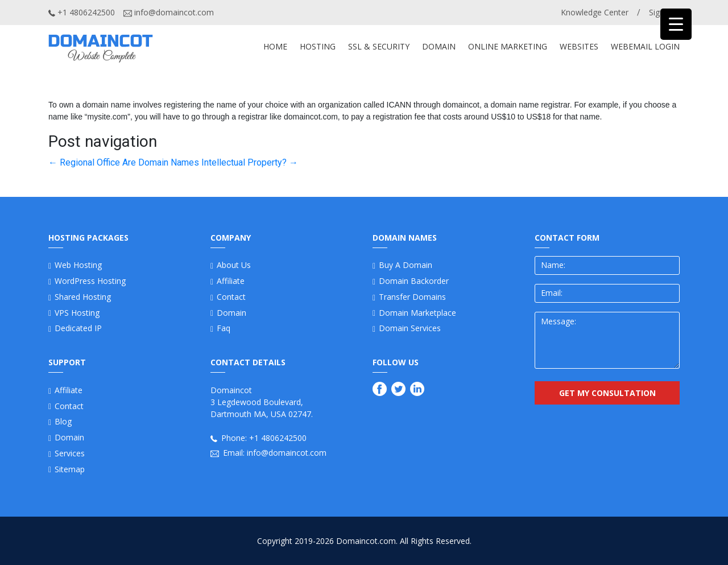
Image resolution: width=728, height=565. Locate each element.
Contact (69, 406)
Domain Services (410, 328)
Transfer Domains (412, 297)
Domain (69, 437)
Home (275, 46)
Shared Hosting (83, 297)
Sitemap (70, 469)
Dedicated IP (78, 328)
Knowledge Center (595, 12)
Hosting (318, 46)
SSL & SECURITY (379, 46)
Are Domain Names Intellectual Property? (210, 162)
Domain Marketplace (417, 313)
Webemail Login (645, 46)
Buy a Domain (406, 265)
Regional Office (84, 162)
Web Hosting (78, 265)
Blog (63, 421)
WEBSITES (579, 46)
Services (70, 453)
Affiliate (69, 390)
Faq (224, 328)
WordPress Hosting (90, 281)
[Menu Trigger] (676, 24)
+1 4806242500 (82, 12)
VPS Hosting (77, 313)
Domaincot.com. (367, 541)
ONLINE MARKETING (508, 46)
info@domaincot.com (169, 12)
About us (234, 265)
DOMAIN (439, 46)
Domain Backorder (414, 281)
